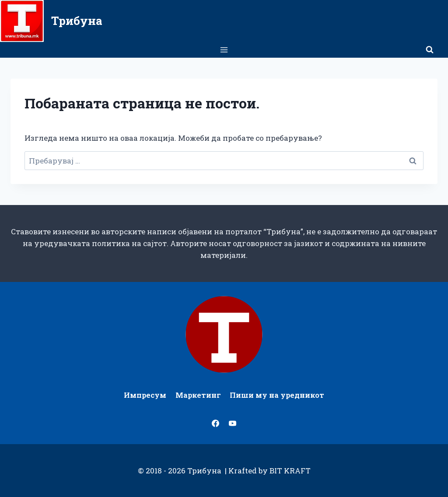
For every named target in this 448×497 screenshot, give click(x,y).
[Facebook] (215, 424)
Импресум (145, 395)
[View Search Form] (430, 50)
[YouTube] (233, 424)
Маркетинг (198, 395)
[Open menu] (224, 50)
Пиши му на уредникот (277, 395)
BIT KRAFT (290, 471)
